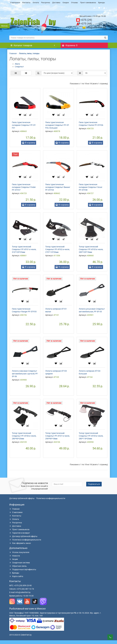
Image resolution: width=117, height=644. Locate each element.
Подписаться (94, 488)
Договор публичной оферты (22, 502)
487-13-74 (93, 23)
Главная (13, 53)
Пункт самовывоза (88, 3)
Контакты (26, 3)
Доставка (56, 3)
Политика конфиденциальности (51, 502)
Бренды (102, 3)
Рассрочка (46, 3)
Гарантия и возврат (20, 537)
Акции (14, 563)
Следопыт (19, 66)
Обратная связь (18, 570)
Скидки (66, 3)
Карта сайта (16, 580)
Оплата (36, 3)
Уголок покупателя (19, 556)
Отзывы (75, 3)
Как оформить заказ (20, 547)
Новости (15, 559)
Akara (17, 63)
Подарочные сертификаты (23, 573)
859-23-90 (93, 19)
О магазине (15, 3)
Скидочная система (20, 566)
